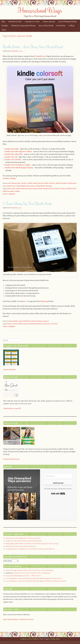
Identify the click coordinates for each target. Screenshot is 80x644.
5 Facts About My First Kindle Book (27, 203)
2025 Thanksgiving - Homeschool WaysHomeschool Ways (23, 578)
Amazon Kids (12, 189)
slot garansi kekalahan (12, 576)
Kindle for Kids (71, 189)
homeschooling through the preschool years (37, 324)
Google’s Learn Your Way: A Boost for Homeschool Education (24, 541)
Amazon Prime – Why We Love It (31, 576)
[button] (22, 508)
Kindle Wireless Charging (44, 186)
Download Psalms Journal (11, 459)
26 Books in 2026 (15, 22)
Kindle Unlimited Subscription (26, 186)
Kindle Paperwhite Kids (14, 154)
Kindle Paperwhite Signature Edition (19, 152)
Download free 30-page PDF (12, 408)
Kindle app (44, 301)
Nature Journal (49, 22)
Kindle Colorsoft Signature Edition (18, 165)
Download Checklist (9, 370)
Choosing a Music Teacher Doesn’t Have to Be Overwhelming (35, 570)
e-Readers (24, 183)
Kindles (17, 191)
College (72, 26)
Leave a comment (9, 194)
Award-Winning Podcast (67, 22)
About (4, 30)
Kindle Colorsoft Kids (13, 160)
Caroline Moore (55, 639)
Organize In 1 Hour (32, 22)
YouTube (5, 26)
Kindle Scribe (11, 186)
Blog (3, 22)
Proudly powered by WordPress (29, 639)
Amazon (10, 324)
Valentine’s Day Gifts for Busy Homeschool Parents (21, 546)
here (25, 301)
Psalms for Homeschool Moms (23, 26)
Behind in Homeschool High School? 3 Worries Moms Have (23, 538)
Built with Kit (58, 494)
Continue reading (10, 178)
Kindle (30, 183)
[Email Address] (58, 476)
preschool (45, 321)
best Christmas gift (14, 183)
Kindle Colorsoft (11, 157)
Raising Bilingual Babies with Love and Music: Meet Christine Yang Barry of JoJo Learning (32, 544)
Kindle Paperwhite (12, 149)
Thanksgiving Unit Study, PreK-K (52, 578)
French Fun (61, 26)
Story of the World (46, 26)
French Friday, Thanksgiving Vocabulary (54, 581)
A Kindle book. (41, 56)
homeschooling (37, 321)
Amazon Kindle (38, 189)
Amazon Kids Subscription (25, 189)
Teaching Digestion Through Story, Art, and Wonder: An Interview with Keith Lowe (30, 549)
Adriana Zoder (10, 570)
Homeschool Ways (40, 10)
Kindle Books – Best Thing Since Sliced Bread (33, 47)
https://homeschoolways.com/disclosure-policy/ (19, 619)
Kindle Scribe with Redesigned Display (19, 168)
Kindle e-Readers (49, 183)
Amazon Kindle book (25, 321)
